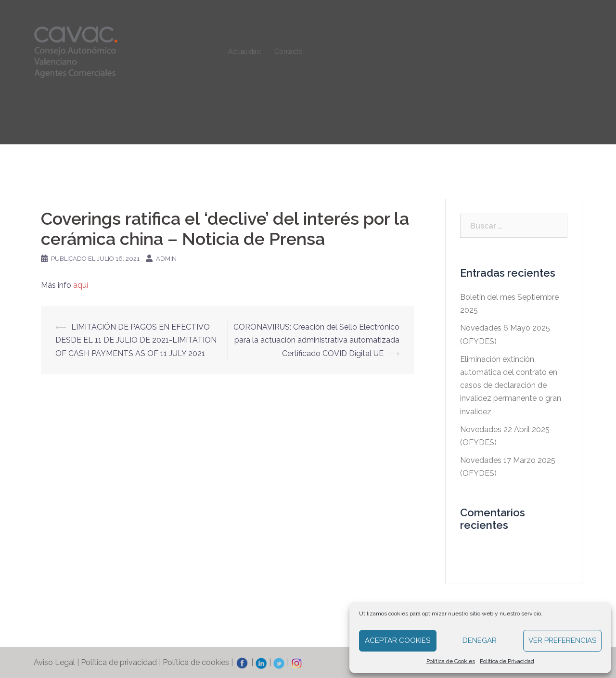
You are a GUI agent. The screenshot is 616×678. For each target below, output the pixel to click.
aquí (81, 285)
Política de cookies (196, 662)
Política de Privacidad (507, 661)
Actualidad (244, 51)
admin (166, 259)
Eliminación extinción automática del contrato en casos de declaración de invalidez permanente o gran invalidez (511, 385)
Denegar (480, 640)
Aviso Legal (54, 662)
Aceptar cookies (398, 640)
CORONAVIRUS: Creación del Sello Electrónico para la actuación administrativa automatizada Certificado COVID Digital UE (316, 340)
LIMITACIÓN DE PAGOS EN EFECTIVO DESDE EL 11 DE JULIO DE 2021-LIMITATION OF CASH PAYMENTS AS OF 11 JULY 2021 (136, 340)
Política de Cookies (451, 661)
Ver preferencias (562, 640)
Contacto (289, 51)
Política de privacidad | (122, 662)
